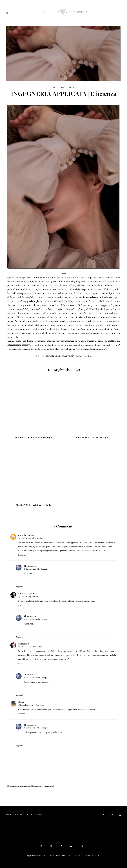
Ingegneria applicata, (50, 356)
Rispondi (22, 555)
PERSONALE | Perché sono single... (34, 438)
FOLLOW (112, 815)
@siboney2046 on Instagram (24, 815)
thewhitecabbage (26, 535)
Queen (21, 702)
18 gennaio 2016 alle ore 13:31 (36, 728)
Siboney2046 (30, 566)
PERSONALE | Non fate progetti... (93, 438)
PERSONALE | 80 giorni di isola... (34, 505)
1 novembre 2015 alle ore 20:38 (31, 705)
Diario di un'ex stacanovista (55, 856)
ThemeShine (95, 856)
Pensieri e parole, (75, 356)
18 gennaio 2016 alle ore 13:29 (36, 569)
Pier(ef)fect (24, 644)
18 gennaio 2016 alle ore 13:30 (36, 678)
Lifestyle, (63, 356)
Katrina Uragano (26, 593)
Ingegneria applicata (32, 301)
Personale (87, 356)
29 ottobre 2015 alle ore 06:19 (31, 538)
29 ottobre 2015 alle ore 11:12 (30, 597)
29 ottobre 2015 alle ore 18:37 (30, 647)
